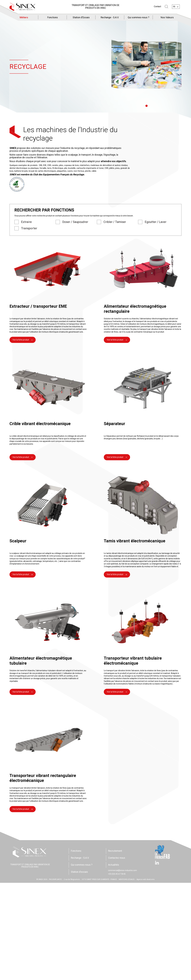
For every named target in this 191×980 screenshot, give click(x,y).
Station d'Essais (81, 17)
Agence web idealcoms (146, 879)
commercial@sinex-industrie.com (122, 870)
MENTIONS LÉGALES (127, 879)
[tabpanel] (146, 65)
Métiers (24, 17)
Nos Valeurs (167, 17)
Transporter (29, 228)
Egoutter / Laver (156, 222)
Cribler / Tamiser (115, 222)
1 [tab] (146, 106)
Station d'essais (79, 872)
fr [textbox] (174, 7)
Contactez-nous (117, 858)
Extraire (26, 222)
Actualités (114, 865)
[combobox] (176, 7)
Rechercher (166, 7)
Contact (157, 7)
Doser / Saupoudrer (75, 222)
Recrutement (115, 851)
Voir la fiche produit (21, 340)
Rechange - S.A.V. (110, 17)
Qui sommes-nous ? (138, 17)
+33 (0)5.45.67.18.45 (117, 874)
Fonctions (53, 17)
